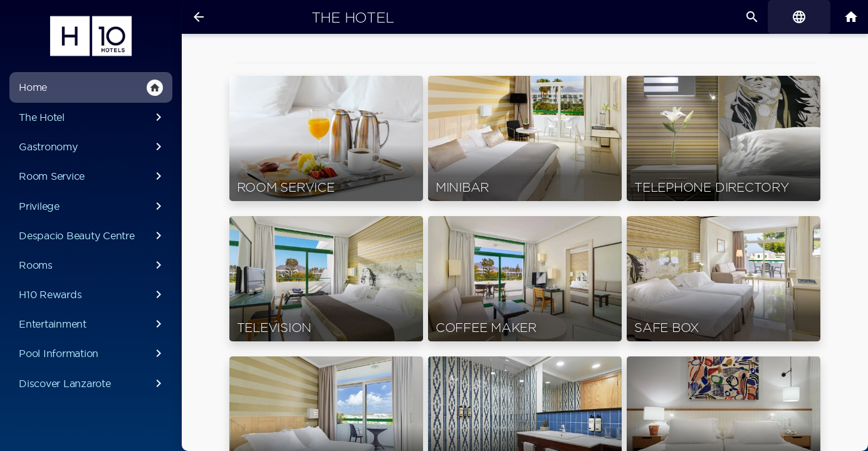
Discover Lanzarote (92, 383)
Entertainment (92, 324)
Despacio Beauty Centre (92, 236)
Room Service (92, 176)
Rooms (92, 265)
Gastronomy (92, 147)
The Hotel (92, 117)
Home (91, 88)
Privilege (92, 206)
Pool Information (92, 353)
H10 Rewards (92, 294)
